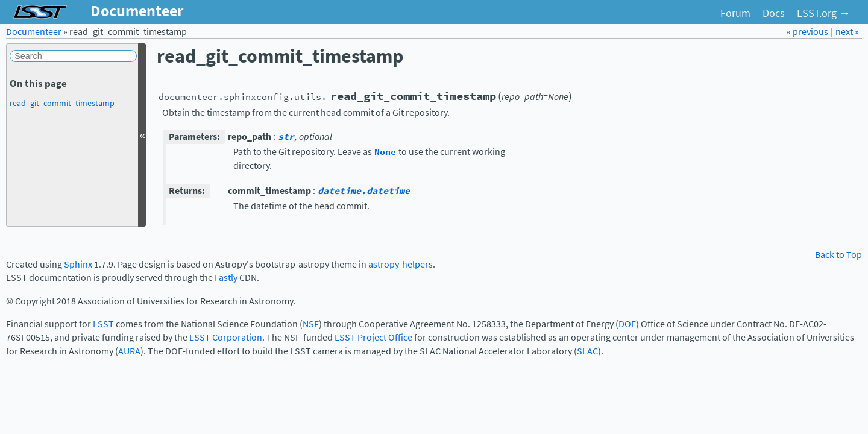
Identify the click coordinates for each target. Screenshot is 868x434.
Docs (774, 13)
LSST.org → (823, 13)
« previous (808, 32)
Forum (735, 13)
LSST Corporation (226, 337)
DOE (627, 324)
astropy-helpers (401, 264)
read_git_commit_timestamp (62, 103)
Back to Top (838, 255)
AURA (129, 351)
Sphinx (78, 264)
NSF (311, 324)
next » (847, 32)
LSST (103, 324)
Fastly (226, 278)
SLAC (587, 351)
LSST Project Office (373, 337)
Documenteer (34, 32)
